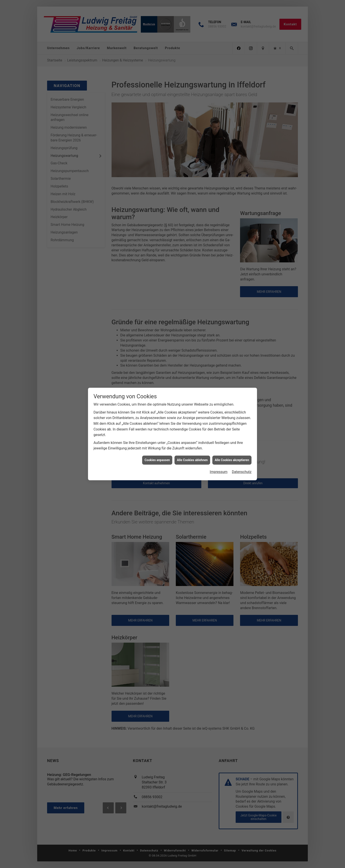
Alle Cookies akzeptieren (232, 404)
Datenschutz (242, 415)
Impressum (219, 415)
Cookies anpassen (157, 404)
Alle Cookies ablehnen (192, 404)
